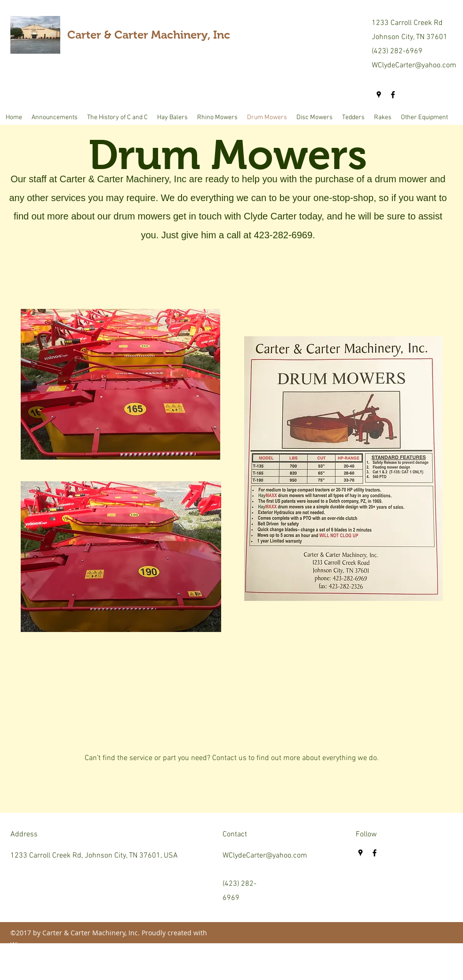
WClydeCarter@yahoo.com (414, 65)
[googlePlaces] (379, 95)
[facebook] (393, 95)
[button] (172, 118)
